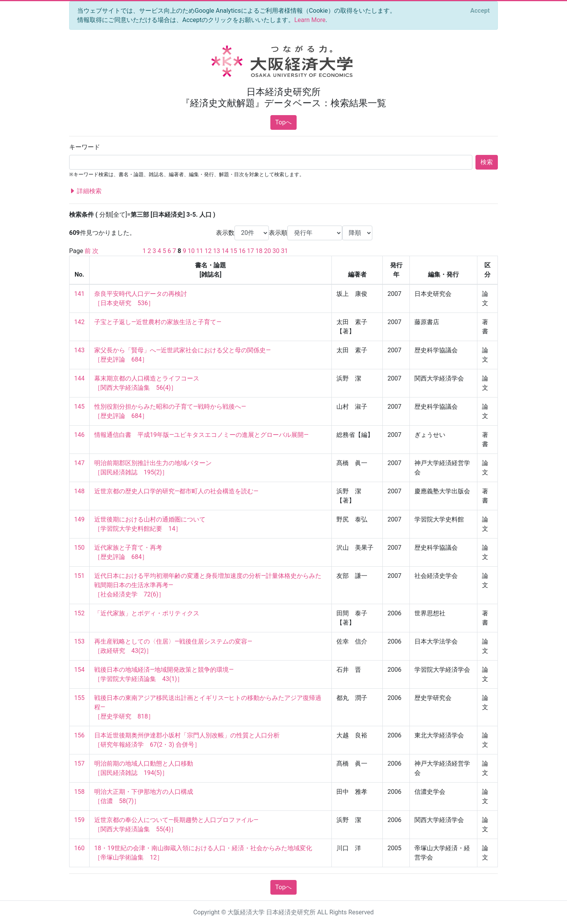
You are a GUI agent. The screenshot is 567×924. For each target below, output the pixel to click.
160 (79, 848)
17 (251, 251)
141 (79, 294)
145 (79, 407)
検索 (487, 162)
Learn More (310, 20)
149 (79, 519)
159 (79, 820)
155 (79, 698)
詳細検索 (85, 191)
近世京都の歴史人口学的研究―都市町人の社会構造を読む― (176, 491)
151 (79, 576)
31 (284, 251)
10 (191, 251)
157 (79, 763)
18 (259, 251)
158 (79, 792)
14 (225, 251)
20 (267, 251)
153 (79, 641)
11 (200, 251)
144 (79, 378)
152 (79, 613)
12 (208, 251)
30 (276, 251)
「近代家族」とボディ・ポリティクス (147, 613)
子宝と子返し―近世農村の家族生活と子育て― (158, 322)
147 (79, 463)
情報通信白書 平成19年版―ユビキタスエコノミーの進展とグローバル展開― (201, 435)
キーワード (85, 147)
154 (79, 670)
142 (79, 322)
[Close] (480, 11)
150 (79, 548)
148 (79, 491)
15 (234, 251)
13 (217, 251)
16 (242, 251)
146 (79, 435)
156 (79, 735)
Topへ (284, 122)
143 (79, 350)
